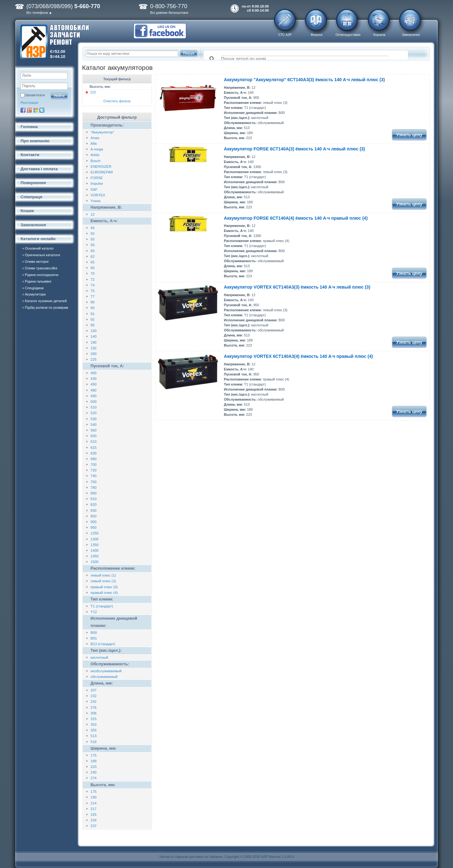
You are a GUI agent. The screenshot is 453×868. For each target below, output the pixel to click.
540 (94, 425)
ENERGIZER (101, 166)
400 (94, 373)
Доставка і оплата (39, 169)
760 (94, 482)
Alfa (94, 144)
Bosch (96, 161)
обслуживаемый (104, 677)
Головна (29, 127)
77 (93, 296)
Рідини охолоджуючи (42, 275)
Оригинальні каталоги (42, 255)
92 (93, 319)
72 (93, 279)
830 (94, 510)
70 (93, 273)
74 (93, 285)
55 (93, 239)
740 (94, 476)
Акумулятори (35, 294)
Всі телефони (37, 13)
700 (94, 465)
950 (94, 527)
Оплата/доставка (348, 35)
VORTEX (98, 195)
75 (93, 291)
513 (94, 736)
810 (94, 499)
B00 (94, 633)
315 (94, 719)
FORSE (97, 178)
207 (94, 690)
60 (93, 251)
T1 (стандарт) (102, 606)
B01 (94, 638)
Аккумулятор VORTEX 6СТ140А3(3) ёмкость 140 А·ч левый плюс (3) (297, 287)
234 (94, 820)
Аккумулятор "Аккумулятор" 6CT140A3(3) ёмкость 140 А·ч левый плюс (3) (305, 80)
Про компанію (35, 141)
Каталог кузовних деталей (46, 301)
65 (93, 262)
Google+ (29, 110)
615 (94, 448)
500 (94, 402)
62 (93, 256)
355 (94, 730)
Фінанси (316, 35)
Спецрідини (34, 288)
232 (94, 696)
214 (94, 803)
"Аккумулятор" (102, 132)
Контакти (30, 155)
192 (94, 348)
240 (94, 772)
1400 (95, 550)
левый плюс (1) (103, 575)
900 (94, 522)
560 (94, 430)
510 (94, 407)
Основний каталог (39, 248)
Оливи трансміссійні (41, 268)
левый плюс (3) (103, 581)
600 (94, 436)
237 (94, 826)
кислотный (99, 657)
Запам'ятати (35, 95)
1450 (95, 556)
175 (94, 755)
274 (94, 778)
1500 (95, 562)
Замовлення (411, 35)
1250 (95, 533)
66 (93, 268)
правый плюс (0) (104, 587)
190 (94, 342)
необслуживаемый (106, 671)
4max (95, 138)
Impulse (97, 183)
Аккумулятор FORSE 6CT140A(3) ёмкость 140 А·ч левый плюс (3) (294, 149)
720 (94, 470)
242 (94, 702)
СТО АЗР (285, 35)
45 (93, 228)
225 (94, 359)
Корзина (379, 35)
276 (94, 707)
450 (94, 384)
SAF (94, 189)
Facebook (23, 110)
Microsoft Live (36, 110)
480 (94, 390)
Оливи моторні (37, 262)
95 (93, 325)
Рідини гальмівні (38, 281)
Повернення (33, 183)
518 (94, 742)
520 (94, 413)
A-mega (97, 149)
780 (94, 488)
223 (93, 92)
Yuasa (96, 201)
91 (93, 314)
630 (94, 453)
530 (94, 419)
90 (93, 308)
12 (93, 214)
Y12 (94, 612)
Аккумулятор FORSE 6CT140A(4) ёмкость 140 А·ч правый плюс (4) (296, 218)
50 (93, 234)
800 (94, 493)
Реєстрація (29, 103)
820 (94, 504)
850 (94, 516)
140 (94, 336)
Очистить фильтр (117, 101)
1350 (95, 545)
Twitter (42, 110)
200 (94, 354)
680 (94, 459)
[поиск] (305, 59)
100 (94, 331)
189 (94, 761)
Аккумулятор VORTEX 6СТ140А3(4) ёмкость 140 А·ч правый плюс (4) (299, 356)
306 (94, 713)
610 (94, 442)
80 (93, 302)
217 (94, 809)
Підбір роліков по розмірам (47, 307)
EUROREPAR (102, 172)
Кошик (27, 211)
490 (94, 396)
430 (94, 379)
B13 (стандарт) (103, 644)
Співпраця (32, 197)
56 (93, 245)
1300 (95, 539)
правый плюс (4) (104, 593)
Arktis (95, 155)
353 (94, 724)
